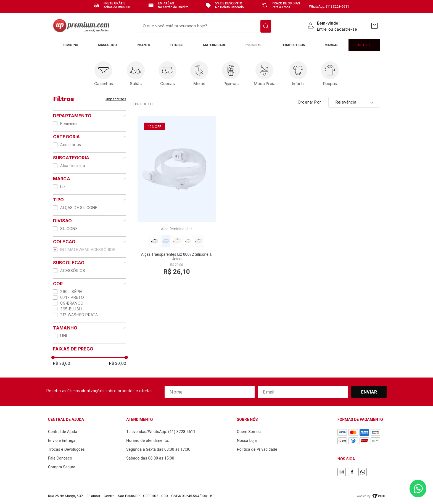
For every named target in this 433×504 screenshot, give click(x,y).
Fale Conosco (60, 458)
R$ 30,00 (118, 363)
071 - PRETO (72, 297)
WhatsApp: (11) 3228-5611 (329, 7)
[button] (90, 116)
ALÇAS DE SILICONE (79, 208)
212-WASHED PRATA (79, 315)
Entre (322, 29)
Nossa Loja (247, 440)
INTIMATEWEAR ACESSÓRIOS (88, 250)
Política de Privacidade (257, 449)
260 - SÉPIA (71, 291)
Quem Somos (249, 432)
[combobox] (204, 26)
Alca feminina (72, 166)
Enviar (369, 392)
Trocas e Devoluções (66, 449)
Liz (63, 187)
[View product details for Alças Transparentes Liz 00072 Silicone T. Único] (177, 199)
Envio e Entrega (62, 440)
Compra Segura (62, 467)
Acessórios (71, 145)
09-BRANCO (72, 303)
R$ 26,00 (62, 363)
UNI (64, 336)
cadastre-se (346, 29)
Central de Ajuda (63, 432)
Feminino (68, 124)
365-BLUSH (71, 309)
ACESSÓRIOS (73, 271)
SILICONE (69, 229)
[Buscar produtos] (266, 26)
